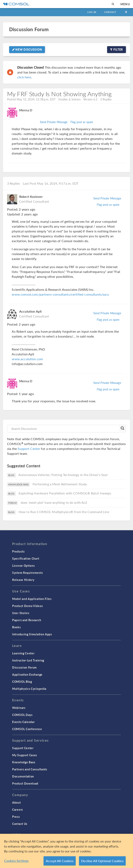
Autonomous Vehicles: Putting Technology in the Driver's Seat (63, 475)
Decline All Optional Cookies (102, 862)
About (16, 802)
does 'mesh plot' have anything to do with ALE (54, 502)
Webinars (19, 708)
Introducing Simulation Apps (32, 634)
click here (24, 77)
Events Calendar (23, 722)
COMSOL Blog (22, 682)
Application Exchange (27, 674)
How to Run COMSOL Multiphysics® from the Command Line (64, 512)
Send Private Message (54, 122)
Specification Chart (26, 558)
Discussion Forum (29, 29)
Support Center (29, 449)
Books (16, 627)
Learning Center (23, 653)
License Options (23, 566)
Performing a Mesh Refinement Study (60, 484)
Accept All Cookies (60, 862)
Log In (92, 12)
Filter (117, 49)
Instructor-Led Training (28, 660)
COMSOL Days (22, 715)
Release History (23, 580)
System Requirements (27, 573)
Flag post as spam (82, 122)
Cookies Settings (16, 862)
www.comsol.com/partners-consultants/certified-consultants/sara (60, 294)
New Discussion (27, 49)
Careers (18, 809)
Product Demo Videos (27, 606)
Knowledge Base (24, 762)
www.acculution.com (27, 359)
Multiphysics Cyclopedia (29, 689)
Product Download (25, 783)
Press (16, 817)
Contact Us (20, 824)
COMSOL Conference (27, 729)
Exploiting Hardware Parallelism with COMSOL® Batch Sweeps (65, 493)
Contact (110, 12)
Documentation (23, 776)
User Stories (21, 613)
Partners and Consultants (30, 769)
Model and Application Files (32, 599)
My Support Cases (25, 755)
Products (18, 551)
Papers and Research (27, 620)
